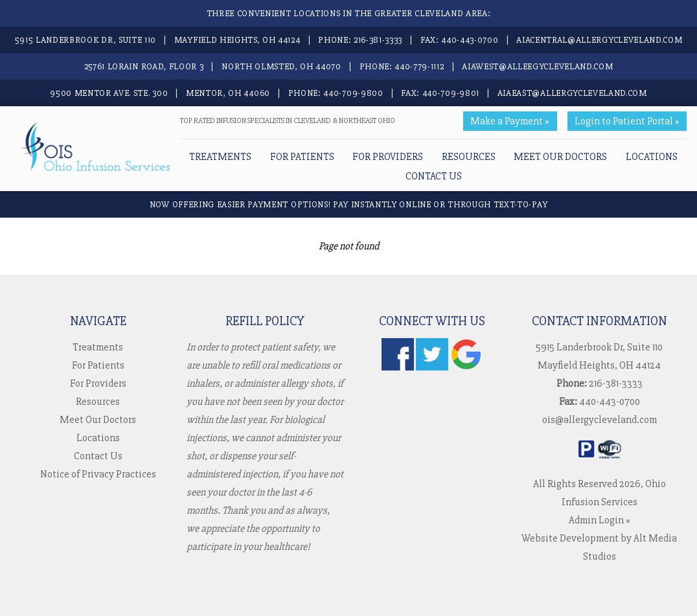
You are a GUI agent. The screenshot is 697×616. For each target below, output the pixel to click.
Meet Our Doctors (560, 157)
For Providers (388, 157)
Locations (652, 157)
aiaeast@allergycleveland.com (572, 93)
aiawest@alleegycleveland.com (537, 66)
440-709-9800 (353, 93)
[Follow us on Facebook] (398, 367)
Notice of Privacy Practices (98, 474)
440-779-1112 (419, 66)
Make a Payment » (510, 121)
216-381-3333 (378, 40)
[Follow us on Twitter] (432, 367)
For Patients (302, 157)
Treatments (220, 157)
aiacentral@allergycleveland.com (599, 40)
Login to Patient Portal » (627, 121)
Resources (469, 157)
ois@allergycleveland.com (600, 420)
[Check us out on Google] (466, 367)
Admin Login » (600, 520)
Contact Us (434, 176)
